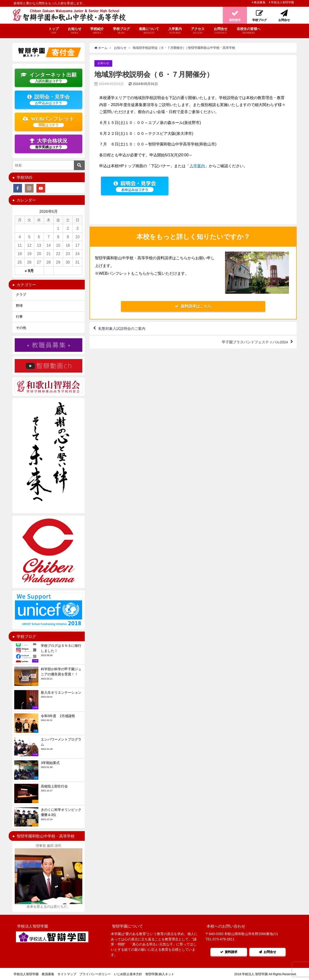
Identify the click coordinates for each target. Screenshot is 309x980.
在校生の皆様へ (249, 31)
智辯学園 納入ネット (160, 974)
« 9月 (29, 271)
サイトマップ (67, 974)
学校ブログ (121, 31)
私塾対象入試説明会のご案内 (124, 329)
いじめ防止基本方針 (128, 974)
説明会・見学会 (49, 100)
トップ (54, 31)
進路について (149, 31)
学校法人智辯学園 (282, 2)
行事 (19, 317)
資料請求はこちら (193, 306)
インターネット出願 (49, 78)
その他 (21, 328)
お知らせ (75, 31)
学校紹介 (97, 31)
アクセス (198, 31)
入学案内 (175, 31)
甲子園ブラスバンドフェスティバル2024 (253, 343)
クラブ (21, 295)
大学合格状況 (49, 144)
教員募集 (260, 2)
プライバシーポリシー (95, 974)
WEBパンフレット (49, 122)
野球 (19, 306)
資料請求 (228, 952)
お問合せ (221, 31)
